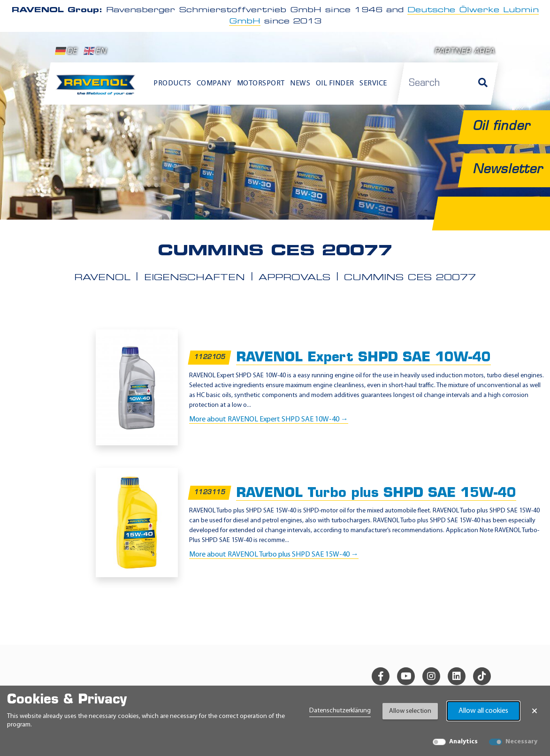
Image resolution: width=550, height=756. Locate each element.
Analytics (463, 742)
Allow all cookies (483, 711)
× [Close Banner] (535, 711)
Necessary (521, 742)
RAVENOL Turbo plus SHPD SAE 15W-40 (376, 494)
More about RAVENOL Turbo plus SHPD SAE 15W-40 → (274, 555)
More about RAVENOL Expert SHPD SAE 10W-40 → (269, 420)
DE (66, 51)
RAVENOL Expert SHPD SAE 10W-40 (363, 358)
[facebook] (381, 676)
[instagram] (431, 676)
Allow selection (410, 711)
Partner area (465, 52)
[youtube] (406, 676)
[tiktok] (482, 676)
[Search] (483, 84)
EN (95, 51)
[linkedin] (457, 676)
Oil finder (335, 84)
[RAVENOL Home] (98, 88)
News (300, 84)
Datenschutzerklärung (340, 711)
